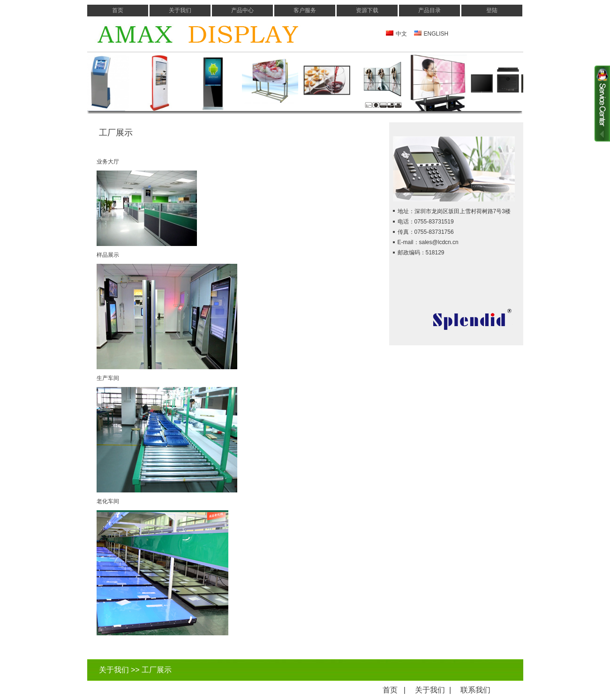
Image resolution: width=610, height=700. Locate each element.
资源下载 (367, 10)
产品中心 (242, 10)
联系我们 (475, 690)
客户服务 (305, 10)
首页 (118, 10)
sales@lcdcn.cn (439, 242)
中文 (401, 34)
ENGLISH (436, 34)
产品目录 (429, 10)
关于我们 (180, 10)
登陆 (492, 10)
